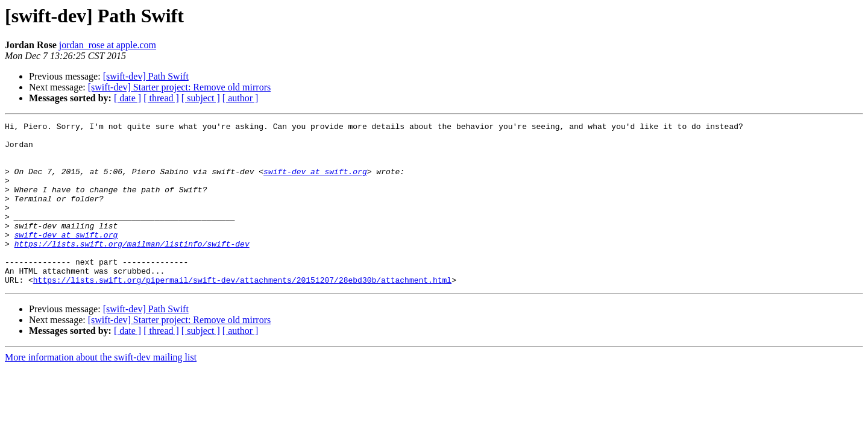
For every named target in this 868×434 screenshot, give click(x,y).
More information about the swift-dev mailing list (101, 390)
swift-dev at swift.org (315, 182)
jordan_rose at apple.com (108, 45)
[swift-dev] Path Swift (146, 76)
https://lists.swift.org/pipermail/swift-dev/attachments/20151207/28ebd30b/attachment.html (242, 312)
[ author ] (241, 98)
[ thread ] (161, 98)
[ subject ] (201, 98)
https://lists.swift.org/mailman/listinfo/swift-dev (132, 269)
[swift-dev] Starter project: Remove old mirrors (179, 87)
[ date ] (127, 98)
